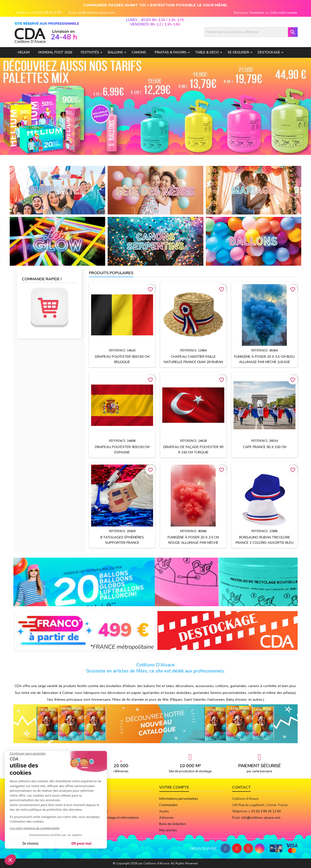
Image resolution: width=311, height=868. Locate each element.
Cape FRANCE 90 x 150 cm (265, 447)
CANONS (139, 52)
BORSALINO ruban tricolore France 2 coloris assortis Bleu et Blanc (265, 543)
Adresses (166, 818)
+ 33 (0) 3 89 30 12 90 (46, 13)
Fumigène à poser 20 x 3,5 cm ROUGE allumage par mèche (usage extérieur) (193, 543)
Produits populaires (111, 273)
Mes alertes (168, 830)
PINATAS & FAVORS (171, 52)
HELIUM (24, 52)
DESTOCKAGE (269, 52)
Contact (241, 787)
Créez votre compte (284, 13)
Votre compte (174, 787)
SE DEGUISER (238, 52)
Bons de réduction (173, 824)
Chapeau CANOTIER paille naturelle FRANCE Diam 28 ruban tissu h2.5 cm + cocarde (193, 362)
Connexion (257, 13)
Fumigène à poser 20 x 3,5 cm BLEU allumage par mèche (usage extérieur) (264, 362)
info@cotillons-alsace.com (96, 13)
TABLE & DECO (207, 52)
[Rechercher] (251, 32)
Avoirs (164, 811)
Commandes (168, 805)
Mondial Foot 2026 (55, 52)
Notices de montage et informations (113, 818)
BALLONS (115, 52)
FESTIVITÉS (90, 52)
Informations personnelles (179, 799)
